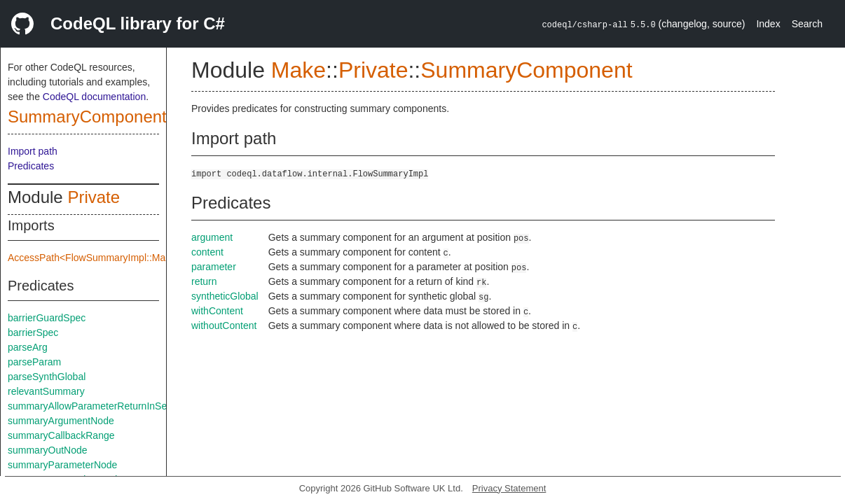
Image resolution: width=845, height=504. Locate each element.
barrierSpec (33, 332)
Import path (33, 151)
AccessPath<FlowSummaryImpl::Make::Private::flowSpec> (135, 258)
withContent (217, 311)
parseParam (34, 362)
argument (212, 237)
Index (768, 24)
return (204, 281)
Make (298, 70)
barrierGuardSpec (47, 318)
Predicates (31, 166)
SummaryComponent (87, 117)
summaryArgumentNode (61, 421)
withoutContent (224, 325)
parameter (214, 267)
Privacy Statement (509, 488)
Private (94, 197)
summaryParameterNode (62, 465)
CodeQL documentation (94, 97)
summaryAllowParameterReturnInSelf (90, 406)
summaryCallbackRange (61, 435)
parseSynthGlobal (47, 377)
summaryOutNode (48, 450)
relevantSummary (46, 391)
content (207, 252)
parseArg (28, 347)
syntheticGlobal (225, 296)
